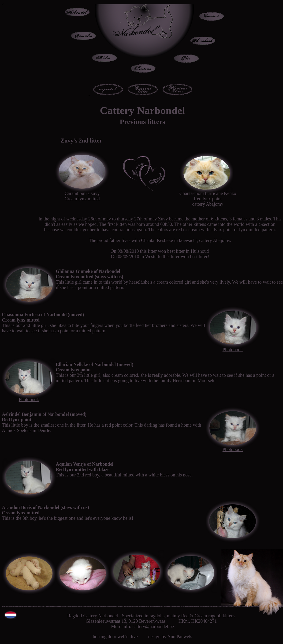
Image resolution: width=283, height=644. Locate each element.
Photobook (233, 350)
